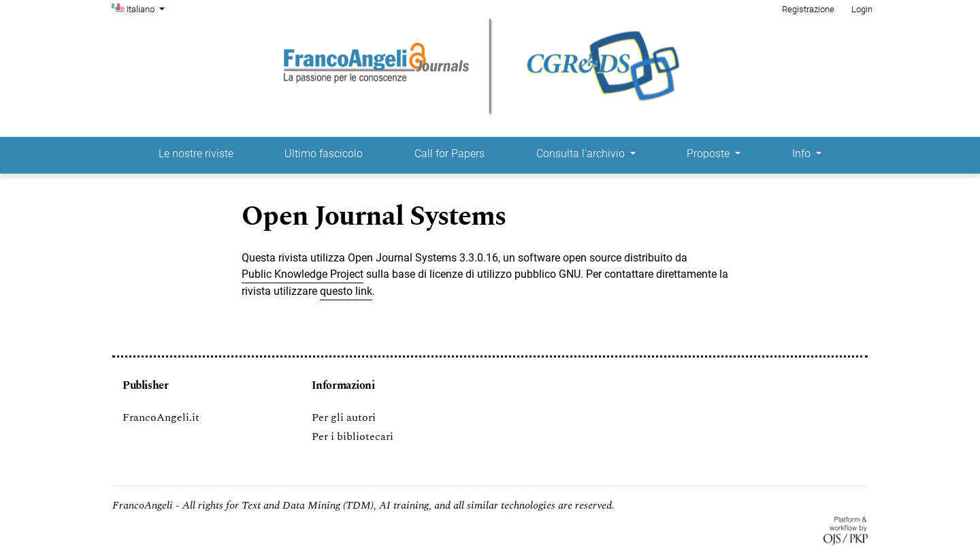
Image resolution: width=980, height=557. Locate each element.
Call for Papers (450, 154)
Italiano (147, 8)
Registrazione (808, 9)
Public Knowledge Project (303, 274)
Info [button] (803, 154)
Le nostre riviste (196, 154)
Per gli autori (344, 417)
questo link (346, 291)
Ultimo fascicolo (324, 154)
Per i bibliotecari (353, 436)
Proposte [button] (709, 154)
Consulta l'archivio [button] (582, 154)
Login (862, 9)
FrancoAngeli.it (161, 417)
